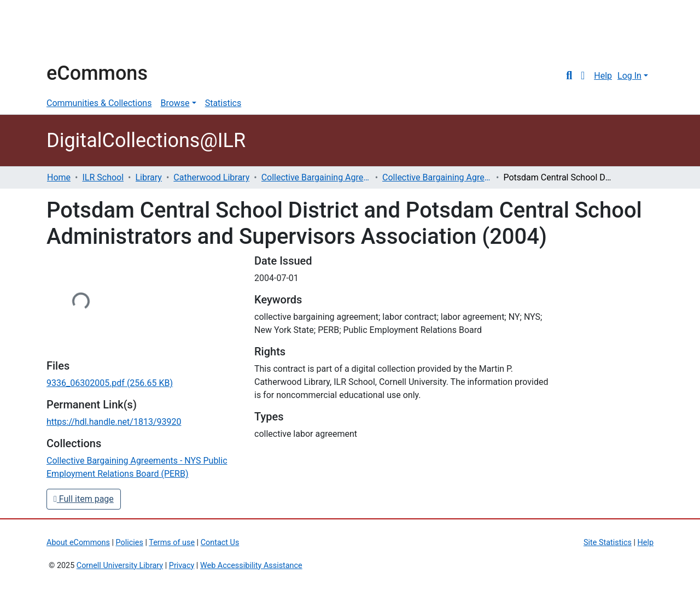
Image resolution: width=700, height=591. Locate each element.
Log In (629, 76)
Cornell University (74, 32)
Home (59, 177)
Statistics (223, 103)
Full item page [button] (84, 499)
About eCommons (78, 543)
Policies (130, 543)
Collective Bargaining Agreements (316, 177)
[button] (583, 76)
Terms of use (172, 543)
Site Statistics (608, 543)
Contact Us (220, 543)
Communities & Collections (99, 103)
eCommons (97, 73)
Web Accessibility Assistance (251, 566)
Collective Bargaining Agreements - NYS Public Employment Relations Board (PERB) (437, 177)
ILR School (103, 177)
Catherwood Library (211, 177)
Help (603, 76)
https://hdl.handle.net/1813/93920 (114, 422)
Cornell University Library (120, 566)
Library (149, 177)
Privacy (182, 566)
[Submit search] (569, 76)
